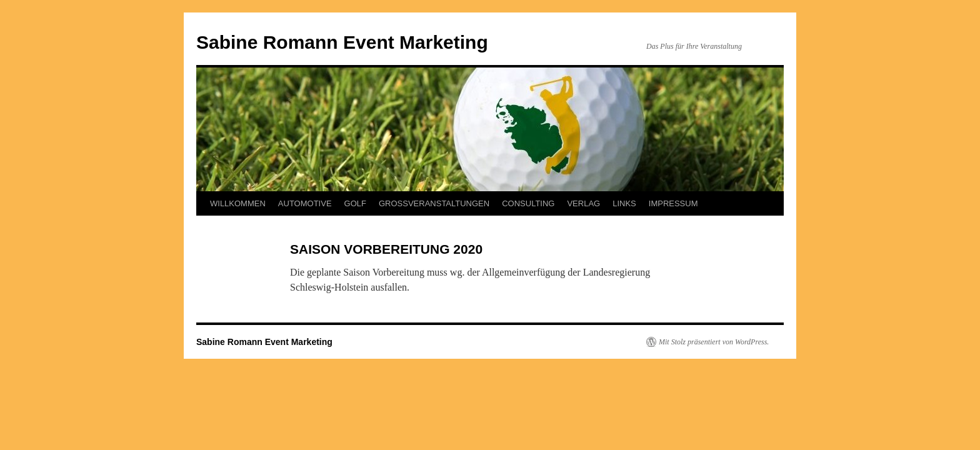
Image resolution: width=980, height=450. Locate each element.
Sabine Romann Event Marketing (342, 42)
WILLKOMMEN (238, 203)
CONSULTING (528, 203)
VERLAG (583, 203)
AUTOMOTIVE (305, 203)
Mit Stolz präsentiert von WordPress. (714, 342)
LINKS (624, 203)
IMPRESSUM (673, 203)
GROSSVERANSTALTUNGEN (434, 203)
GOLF (355, 203)
